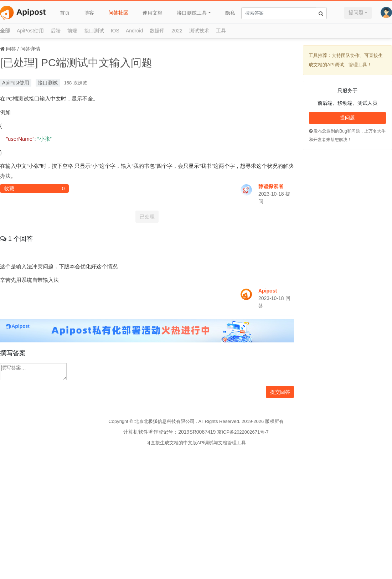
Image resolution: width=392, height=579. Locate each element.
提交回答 (280, 392)
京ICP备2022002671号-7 (243, 432)
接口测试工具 (192, 13)
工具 (221, 31)
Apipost (268, 291)
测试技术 (199, 31)
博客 (89, 13)
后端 (56, 31)
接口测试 (94, 31)
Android (134, 31)
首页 (65, 13)
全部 (5, 31)
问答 (11, 49)
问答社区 (118, 13)
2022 (177, 31)
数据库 (157, 31)
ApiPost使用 (30, 31)
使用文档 (153, 13)
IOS (115, 31)
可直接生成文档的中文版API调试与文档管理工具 (196, 443)
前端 (72, 31)
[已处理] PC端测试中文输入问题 (76, 63)
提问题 (356, 12)
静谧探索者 (271, 186)
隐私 (230, 13)
